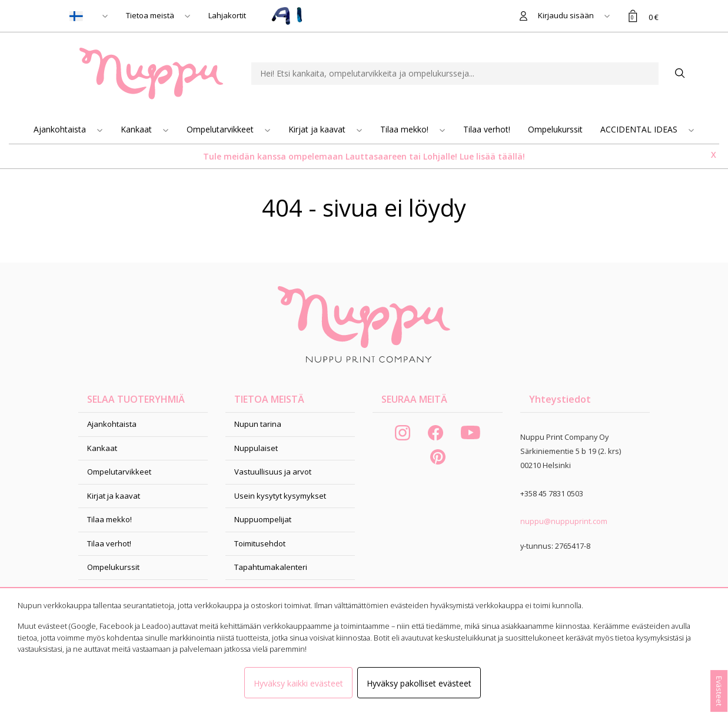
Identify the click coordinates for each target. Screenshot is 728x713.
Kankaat (137, 129)
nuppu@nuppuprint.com (564, 521)
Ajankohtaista (61, 129)
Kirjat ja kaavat (318, 129)
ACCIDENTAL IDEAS (640, 129)
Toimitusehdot (260, 543)
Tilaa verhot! (487, 129)
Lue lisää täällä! (492, 156)
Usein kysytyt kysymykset (280, 496)
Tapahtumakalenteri (271, 567)
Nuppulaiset (256, 448)
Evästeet (719, 691)
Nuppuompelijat (263, 519)
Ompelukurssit (555, 129)
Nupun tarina (258, 424)
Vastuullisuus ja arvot (273, 472)
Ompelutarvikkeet (221, 129)
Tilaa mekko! (405, 129)
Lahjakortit (227, 15)
